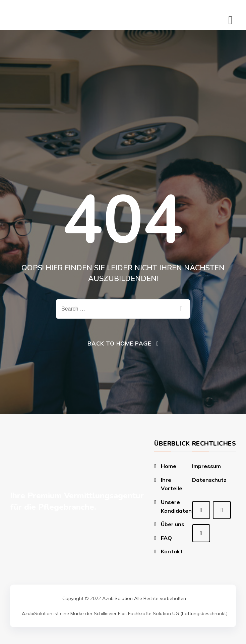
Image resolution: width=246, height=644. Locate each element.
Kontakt (172, 551)
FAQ (166, 538)
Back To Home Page (119, 343)
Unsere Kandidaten (176, 506)
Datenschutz (209, 480)
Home (169, 466)
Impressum (206, 466)
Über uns (173, 524)
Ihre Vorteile (172, 484)
